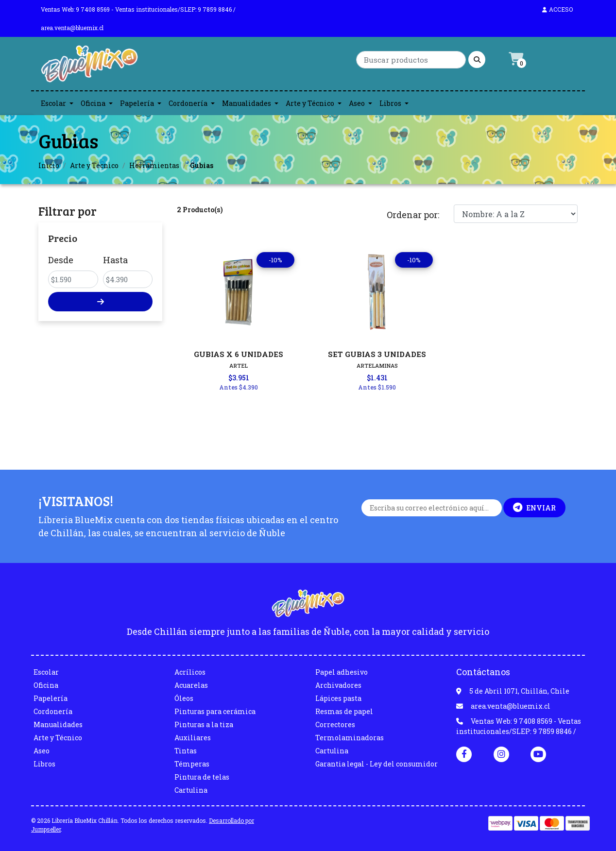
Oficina (93, 103)
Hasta (115, 260)
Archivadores (338, 685)
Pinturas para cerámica (215, 711)
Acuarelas (191, 685)
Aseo (357, 103)
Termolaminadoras (350, 738)
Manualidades (247, 103)
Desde (61, 260)
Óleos (184, 698)
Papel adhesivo (342, 672)
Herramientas (154, 165)
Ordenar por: (413, 215)
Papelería (137, 103)
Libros (390, 103)
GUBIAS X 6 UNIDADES (239, 354)
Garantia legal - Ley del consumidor (376, 764)
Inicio (49, 165)
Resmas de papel (344, 711)
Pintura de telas (202, 777)
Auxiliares (193, 738)
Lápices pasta (338, 698)
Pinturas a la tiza (204, 724)
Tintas (186, 751)
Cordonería (188, 103)
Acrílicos (190, 672)
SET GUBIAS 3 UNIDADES (377, 354)
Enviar (534, 508)
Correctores (335, 724)
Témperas (192, 764)
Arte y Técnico (310, 103)
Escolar (53, 103)
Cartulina (191, 790)
